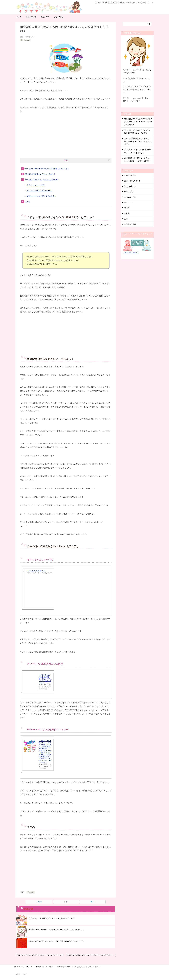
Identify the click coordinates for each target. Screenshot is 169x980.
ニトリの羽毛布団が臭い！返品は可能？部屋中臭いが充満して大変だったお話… (138, 141)
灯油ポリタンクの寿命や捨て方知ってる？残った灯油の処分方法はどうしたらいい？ (56, 941)
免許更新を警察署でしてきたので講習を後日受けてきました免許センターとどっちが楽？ (138, 122)
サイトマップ (31, 17)
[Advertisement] (66, 134)
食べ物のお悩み (130, 224)
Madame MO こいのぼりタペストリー (41, 196)
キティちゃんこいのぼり (36, 185)
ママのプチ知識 (130, 175)
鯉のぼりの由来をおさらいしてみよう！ (40, 174)
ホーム (19, 17)
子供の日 (31, 892)
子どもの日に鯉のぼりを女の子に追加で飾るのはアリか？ (47, 169)
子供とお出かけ (130, 186)
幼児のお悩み (129, 202)
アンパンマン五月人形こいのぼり (39, 191)
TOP (23, 967)
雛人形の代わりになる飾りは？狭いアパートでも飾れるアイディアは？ (52, 918)
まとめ (28, 202)
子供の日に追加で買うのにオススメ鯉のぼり (42, 180)
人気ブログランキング (131, 253)
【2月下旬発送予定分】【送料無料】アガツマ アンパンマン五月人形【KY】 (45, 679)
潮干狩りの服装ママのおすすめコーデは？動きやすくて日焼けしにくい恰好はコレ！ (56, 930)
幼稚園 (127, 208)
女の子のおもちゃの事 (132, 181)
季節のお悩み (25, 40)
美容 (126, 219)
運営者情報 (45, 17)
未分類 (127, 213)
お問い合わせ (58, 17)
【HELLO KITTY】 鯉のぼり (36, 571)
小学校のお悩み (130, 197)
